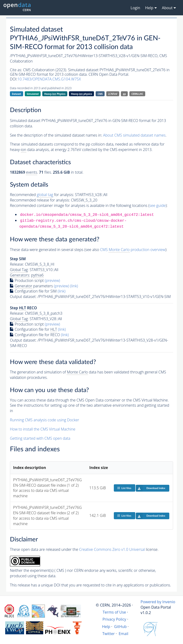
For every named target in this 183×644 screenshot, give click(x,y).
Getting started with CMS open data (40, 438)
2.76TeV (113, 94)
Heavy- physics (82, 94)
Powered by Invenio (158, 602)
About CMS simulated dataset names (134, 135)
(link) (74, 286)
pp (124, 94)
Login (135, 8)
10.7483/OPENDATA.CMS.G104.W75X (49, 79)
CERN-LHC (137, 94)
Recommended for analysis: (42, 195)
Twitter (109, 634)
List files (124, 488)
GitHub (120, 627)
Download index (151, 488)
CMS (100, 94)
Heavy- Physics (55, 94)
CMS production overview (133, 250)
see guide (158, 205)
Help (106, 627)
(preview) (53, 280)
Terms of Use (114, 612)
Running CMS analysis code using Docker (45, 420)
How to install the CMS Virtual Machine (43, 429)
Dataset (16, 94)
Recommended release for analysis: (40, 200)
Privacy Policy (114, 619)
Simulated (33, 94)
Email (123, 634)
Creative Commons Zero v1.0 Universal (112, 549)
